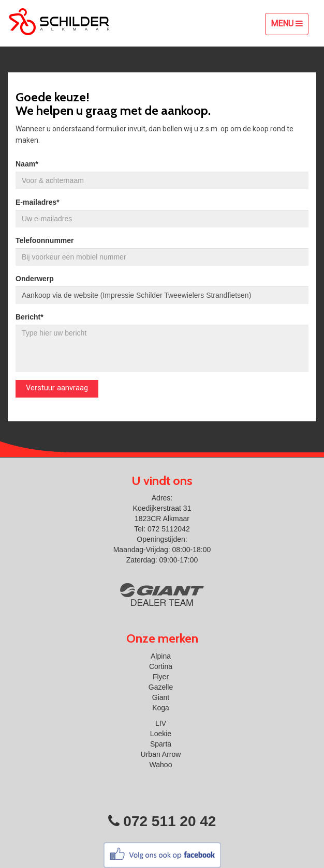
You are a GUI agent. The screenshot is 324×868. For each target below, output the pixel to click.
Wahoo (161, 765)
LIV (161, 723)
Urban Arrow (161, 754)
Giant (161, 697)
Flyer (161, 677)
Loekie (161, 734)
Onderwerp (35, 279)
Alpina (161, 656)
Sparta (161, 744)
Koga (161, 708)
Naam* (27, 164)
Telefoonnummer (45, 240)
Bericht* (30, 317)
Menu (289, 26)
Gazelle (161, 687)
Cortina (161, 666)
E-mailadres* (38, 202)
